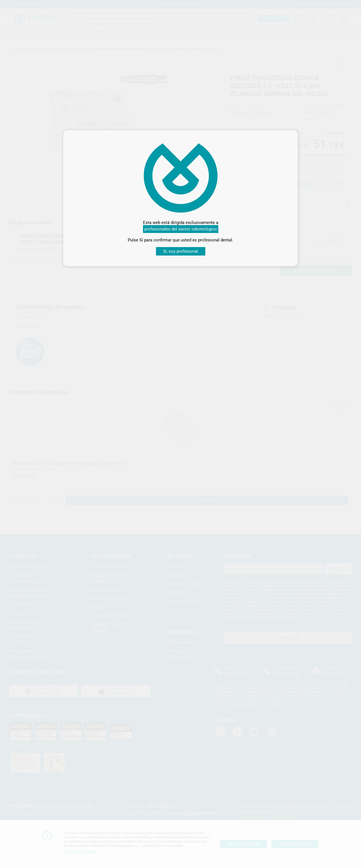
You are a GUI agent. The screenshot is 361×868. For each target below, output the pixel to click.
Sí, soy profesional (180, 251)
